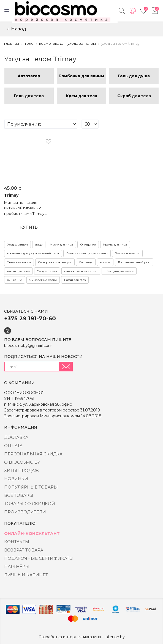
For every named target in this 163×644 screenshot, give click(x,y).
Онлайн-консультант (32, 533)
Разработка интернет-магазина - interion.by (82, 637)
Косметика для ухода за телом (67, 43)
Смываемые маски (43, 280)
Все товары (19, 495)
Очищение (88, 245)
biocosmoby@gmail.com (28, 345)
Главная (12, 43)
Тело (29, 43)
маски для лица (18, 271)
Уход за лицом (17, 245)
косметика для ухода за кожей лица (33, 253)
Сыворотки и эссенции (55, 262)
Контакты (17, 542)
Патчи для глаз (75, 280)
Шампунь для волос (119, 271)
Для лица (86, 262)
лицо (39, 245)
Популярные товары (31, 487)
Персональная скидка (33, 454)
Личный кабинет (26, 575)
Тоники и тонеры (127, 253)
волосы (105, 262)
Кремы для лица (115, 245)
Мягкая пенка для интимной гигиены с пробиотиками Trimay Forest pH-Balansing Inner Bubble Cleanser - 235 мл (27, 208)
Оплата (13, 446)
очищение (15, 280)
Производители (25, 512)
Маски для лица (61, 245)
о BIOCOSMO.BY (22, 462)
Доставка (16, 437)
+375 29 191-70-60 (30, 318)
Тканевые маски (19, 262)
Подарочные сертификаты (39, 558)
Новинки (16, 479)
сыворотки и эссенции (81, 271)
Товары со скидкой (30, 504)
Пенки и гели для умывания (87, 253)
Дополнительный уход (134, 262)
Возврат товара (24, 550)
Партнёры (17, 567)
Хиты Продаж (21, 470)
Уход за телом (47, 271)
